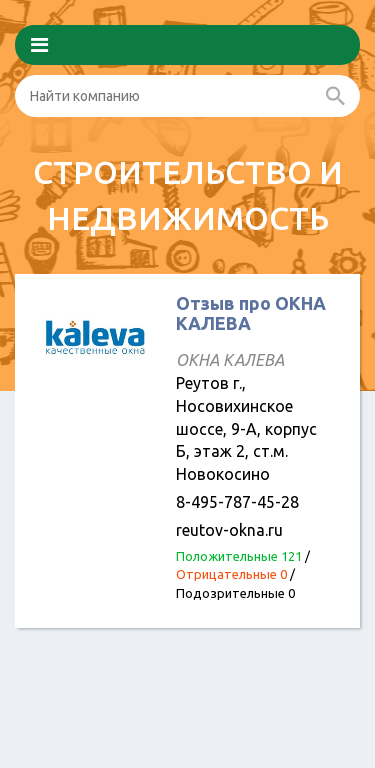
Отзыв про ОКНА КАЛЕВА (251, 313)
